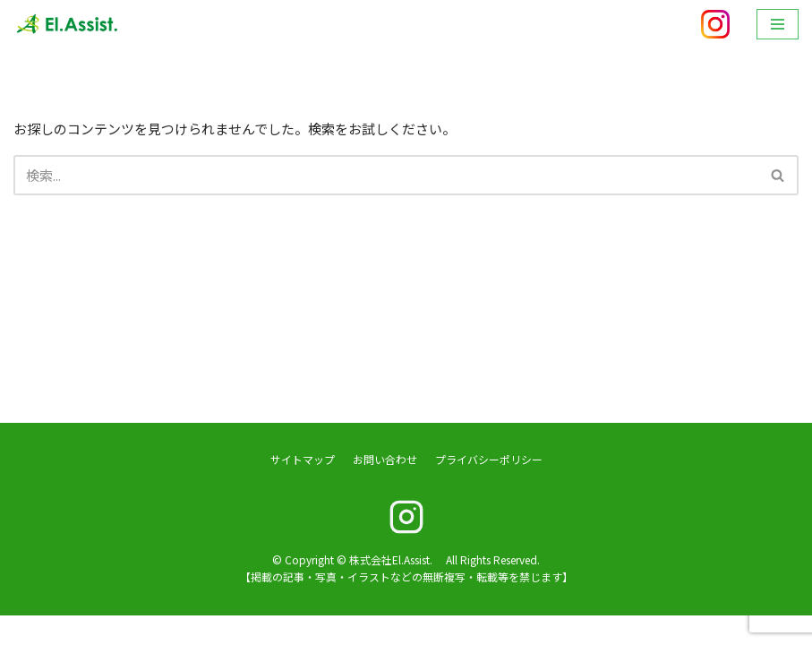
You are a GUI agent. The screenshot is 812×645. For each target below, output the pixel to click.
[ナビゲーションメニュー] (778, 24)
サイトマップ (303, 489)
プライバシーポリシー (489, 489)
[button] (778, 175)
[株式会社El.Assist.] (67, 24)
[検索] (386, 175)
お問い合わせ (385, 489)
